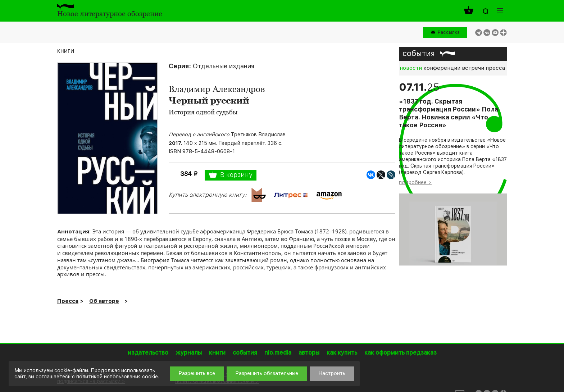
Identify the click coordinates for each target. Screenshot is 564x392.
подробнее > (415, 182)
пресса (495, 68)
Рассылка (449, 32)
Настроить (332, 373)
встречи (473, 68)
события (419, 53)
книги (66, 51)
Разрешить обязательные (267, 373)
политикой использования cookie (117, 377)
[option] (453, 174)
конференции (442, 68)
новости (411, 68)
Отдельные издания (224, 66)
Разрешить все (197, 373)
